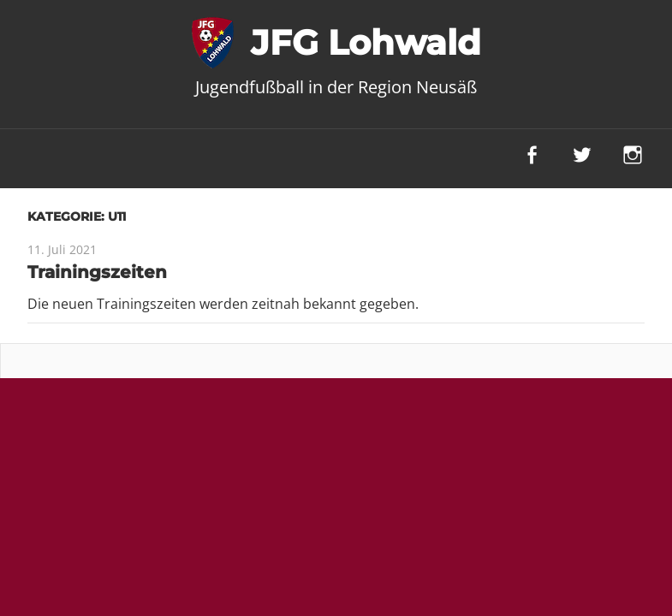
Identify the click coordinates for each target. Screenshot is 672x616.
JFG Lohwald (366, 42)
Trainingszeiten (97, 272)
